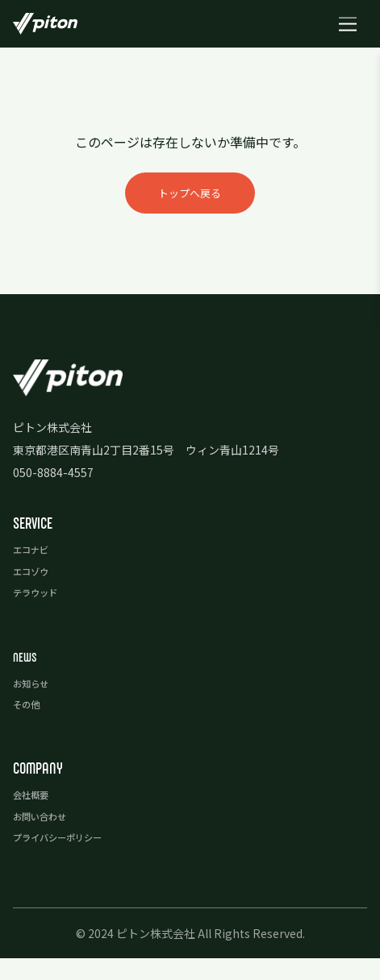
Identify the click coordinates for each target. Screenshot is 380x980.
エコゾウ (35, 594)
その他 (30, 726)
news (27, 679)
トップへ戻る (190, 203)
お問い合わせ (47, 837)
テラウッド (41, 615)
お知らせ (35, 705)
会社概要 (35, 816)
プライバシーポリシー (69, 858)
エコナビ (35, 573)
